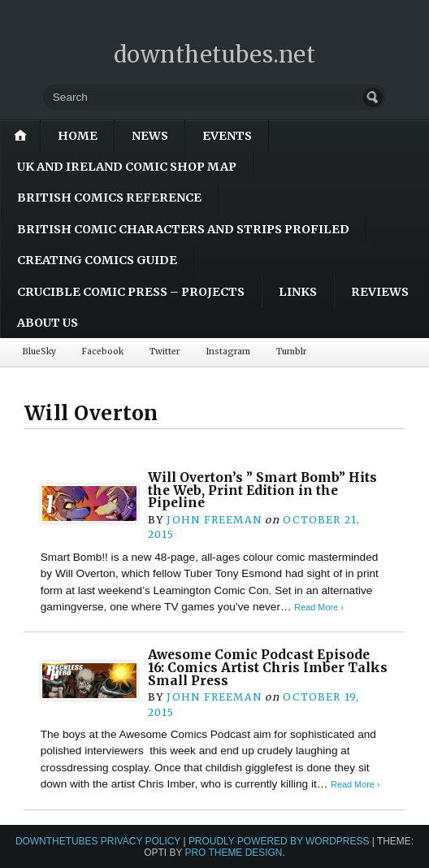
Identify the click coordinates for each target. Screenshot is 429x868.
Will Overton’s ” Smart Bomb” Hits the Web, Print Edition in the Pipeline (262, 490)
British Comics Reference (109, 197)
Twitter (165, 352)
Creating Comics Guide (97, 260)
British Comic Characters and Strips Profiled (183, 229)
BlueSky (39, 352)
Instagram (228, 352)
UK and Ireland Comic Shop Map (127, 167)
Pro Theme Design (233, 853)
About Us (48, 323)
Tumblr (291, 352)
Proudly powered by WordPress (279, 841)
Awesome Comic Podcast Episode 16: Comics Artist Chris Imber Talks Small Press (268, 667)
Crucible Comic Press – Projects (131, 292)
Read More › (318, 607)
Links (298, 292)
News (150, 136)
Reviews (380, 292)
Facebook (103, 352)
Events (227, 136)
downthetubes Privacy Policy (98, 841)
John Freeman (214, 520)
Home (78, 136)
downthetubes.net (215, 54)
